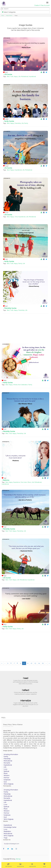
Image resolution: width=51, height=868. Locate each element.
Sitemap (18, 859)
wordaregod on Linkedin (13, 851)
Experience (17, 482)
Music (29, 482)
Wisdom (7, 776)
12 (31, 663)
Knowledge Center (10, 827)
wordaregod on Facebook (4, 851)
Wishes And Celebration (21, 385)
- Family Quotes (9, 121)
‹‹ (2, 663)
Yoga (5, 838)
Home (3, 16)
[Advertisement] (25, 326)
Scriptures (7, 780)
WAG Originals (9, 784)
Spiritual (6, 771)
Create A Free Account (42, 5)
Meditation (7, 831)
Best (8, 77)
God (5, 782)
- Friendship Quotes (10, 308)
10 (24, 663)
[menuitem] (8, 865)
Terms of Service (17, 725)
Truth (12, 77)
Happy (16, 77)
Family (26, 123)
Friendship (18, 123)
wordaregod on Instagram (17, 851)
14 (39, 663)
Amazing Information (11, 754)
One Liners (24, 482)
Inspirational (32, 77)
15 (43, 663)
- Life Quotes (8, 74)
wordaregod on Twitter (8, 851)
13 (35, 663)
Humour (6, 778)
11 (28, 663)
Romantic (7, 763)
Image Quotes (9, 16)
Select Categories (9, 12)
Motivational (25, 77)
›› (49, 663)
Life (19, 77)
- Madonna (5, 480)
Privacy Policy (7, 725)
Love (5, 769)
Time (16, 217)
